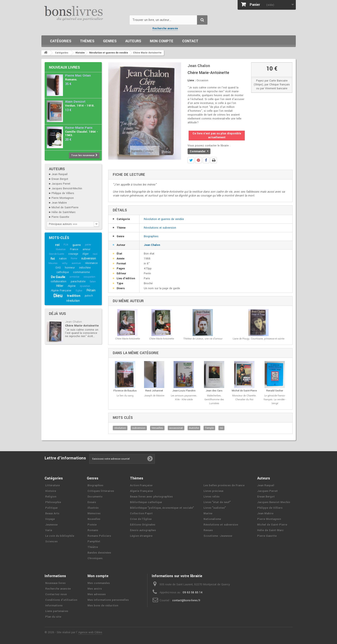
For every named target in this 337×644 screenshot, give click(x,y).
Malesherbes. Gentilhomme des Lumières (214, 400)
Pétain (91, 290)
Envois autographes (143, 530)
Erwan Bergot (60, 179)
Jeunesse (51, 525)
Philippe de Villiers (63, 193)
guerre (77, 245)
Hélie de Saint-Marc (64, 212)
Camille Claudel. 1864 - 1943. (82, 133)
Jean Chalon (74, 322)
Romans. (71, 79)
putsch (89, 296)
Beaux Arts (52, 514)
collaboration (59, 281)
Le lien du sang (125, 396)
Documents (95, 497)
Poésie (92, 525)
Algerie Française (141, 491)
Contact (190, 41)
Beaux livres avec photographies (151, 497)
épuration (85, 286)
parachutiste (78, 281)
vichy (65, 263)
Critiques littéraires (101, 491)
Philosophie (53, 502)
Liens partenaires (57, 611)
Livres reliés (212, 497)
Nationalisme (212, 519)
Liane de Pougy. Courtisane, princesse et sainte (259, 339)
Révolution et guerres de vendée (164, 219)
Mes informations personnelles (108, 600)
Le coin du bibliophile (60, 536)
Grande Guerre (56, 254)
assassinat (176, 428)
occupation (89, 277)
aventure (76, 263)
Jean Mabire (59, 203)
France (74, 249)
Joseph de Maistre (154, 396)
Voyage (50, 519)
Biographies (151, 236)
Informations (54, 606)
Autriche (194, 428)
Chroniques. (95, 558)
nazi (95, 254)
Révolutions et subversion (160, 228)
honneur (70, 268)
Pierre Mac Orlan (78, 76)
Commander (199, 151)
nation (63, 259)
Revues (208, 530)
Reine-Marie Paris (79, 128)
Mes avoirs (95, 589)
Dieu (58, 296)
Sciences (51, 542)
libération (61, 249)
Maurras (53, 263)
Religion (51, 497)
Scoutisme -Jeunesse (218, 536)
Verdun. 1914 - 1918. (80, 106)
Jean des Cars (214, 391)
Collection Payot (141, 514)
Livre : (192, 80)
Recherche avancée (165, 28)
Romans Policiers (99, 536)
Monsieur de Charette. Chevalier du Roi (244, 398)
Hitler (60, 286)
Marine (208, 514)
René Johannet (154, 391)
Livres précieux (213, 491)
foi (53, 259)
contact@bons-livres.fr (186, 600)
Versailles (157, 428)
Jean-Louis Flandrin (184, 391)
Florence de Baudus (125, 391)
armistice (74, 277)
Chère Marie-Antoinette (82, 326)
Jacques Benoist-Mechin (67, 188)
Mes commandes (99, 583)
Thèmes (87, 41)
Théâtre (93, 547)
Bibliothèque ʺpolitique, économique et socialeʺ (162, 508)
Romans (93, 530)
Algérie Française (61, 291)
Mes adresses (97, 594)
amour (86, 249)
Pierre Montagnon (63, 198)
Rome (74, 258)
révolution (73, 301)
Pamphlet (94, 542)
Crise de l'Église (141, 519)
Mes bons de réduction (103, 606)
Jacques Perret (61, 184)
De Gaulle (58, 277)
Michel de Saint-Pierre (65, 207)
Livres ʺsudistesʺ (215, 508)
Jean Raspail (60, 174)
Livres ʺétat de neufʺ (217, 502)
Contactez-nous (56, 594)
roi (57, 245)
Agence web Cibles (90, 632)
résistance (91, 263)
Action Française (141, 485)
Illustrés (93, 508)
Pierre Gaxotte (60, 217)
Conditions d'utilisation (61, 600)
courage (73, 254)
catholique (63, 272)
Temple (209, 428)
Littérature (53, 485)
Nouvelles (94, 519)
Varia (49, 530)
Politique (51, 508)
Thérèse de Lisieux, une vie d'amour (203, 339)
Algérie (72, 286)
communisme (81, 272)
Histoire (51, 491)
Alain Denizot (75, 102)
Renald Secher (275, 391)
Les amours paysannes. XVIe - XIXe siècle (184, 398)
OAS (58, 268)
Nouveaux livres (64, 67)
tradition (74, 296)
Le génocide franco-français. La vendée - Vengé (275, 400)
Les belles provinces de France (224, 485)
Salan (93, 282)
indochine (85, 268)
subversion (89, 258)
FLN (66, 245)
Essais (92, 502)
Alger (85, 254)
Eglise (79, 291)
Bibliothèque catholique (146, 502)
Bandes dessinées (99, 553)
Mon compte (162, 41)
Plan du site (53, 617)
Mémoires (94, 514)
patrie (88, 245)
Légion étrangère (141, 536)
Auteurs (133, 41)
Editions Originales (143, 525)
